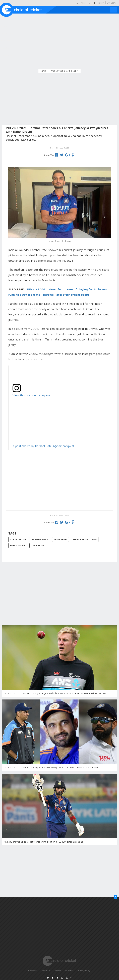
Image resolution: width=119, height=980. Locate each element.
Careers (57, 971)
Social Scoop (18, 539)
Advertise (69, 971)
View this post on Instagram (31, 395)
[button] (116, 897)
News (44, 71)
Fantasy (100, 3)
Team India (38, 546)
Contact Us (33, 971)
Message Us (86, 3)
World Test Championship (65, 71)
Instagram (61, 539)
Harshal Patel (40, 539)
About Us (46, 971)
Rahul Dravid (18, 546)
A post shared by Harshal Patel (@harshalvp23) (43, 446)
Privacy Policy (83, 971)
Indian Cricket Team (84, 539)
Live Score (111, 3)
